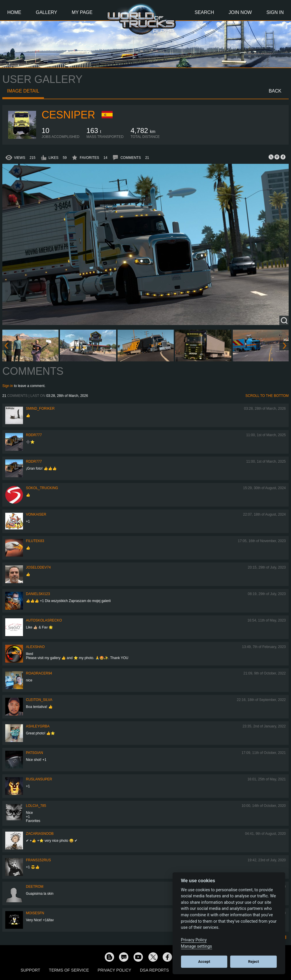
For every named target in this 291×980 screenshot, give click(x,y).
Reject (254, 962)
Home (14, 12)
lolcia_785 (36, 806)
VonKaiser (36, 514)
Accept (204, 962)
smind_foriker (40, 409)
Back (275, 91)
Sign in (8, 386)
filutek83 (35, 541)
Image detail (23, 91)
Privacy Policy (115, 970)
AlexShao (35, 647)
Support (30, 970)
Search (204, 12)
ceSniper (68, 115)
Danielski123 (38, 594)
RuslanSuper (39, 779)
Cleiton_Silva (39, 700)
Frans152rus (38, 860)
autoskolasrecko (44, 620)
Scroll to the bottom (267, 396)
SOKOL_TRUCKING (42, 488)
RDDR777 (34, 435)
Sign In (275, 12)
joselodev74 (38, 567)
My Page (82, 12)
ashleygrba (38, 726)
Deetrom (35, 887)
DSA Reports (154, 970)
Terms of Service (69, 970)
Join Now (240, 12)
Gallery (47, 12)
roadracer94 (39, 673)
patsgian (34, 753)
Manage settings (197, 946)
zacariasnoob (40, 834)
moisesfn (35, 913)
